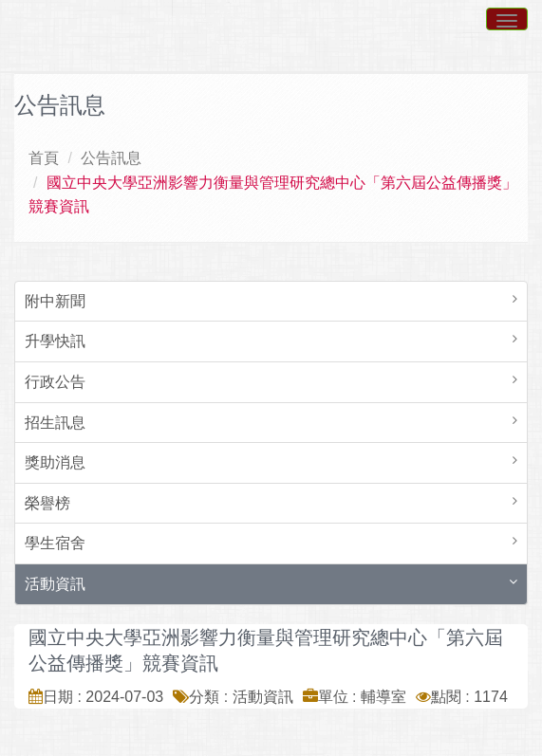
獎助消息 (55, 462)
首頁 (44, 158)
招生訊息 (55, 423)
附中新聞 (55, 301)
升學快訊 (55, 341)
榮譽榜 (47, 503)
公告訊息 (111, 158)
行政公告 (55, 382)
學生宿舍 (55, 543)
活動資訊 (55, 584)
